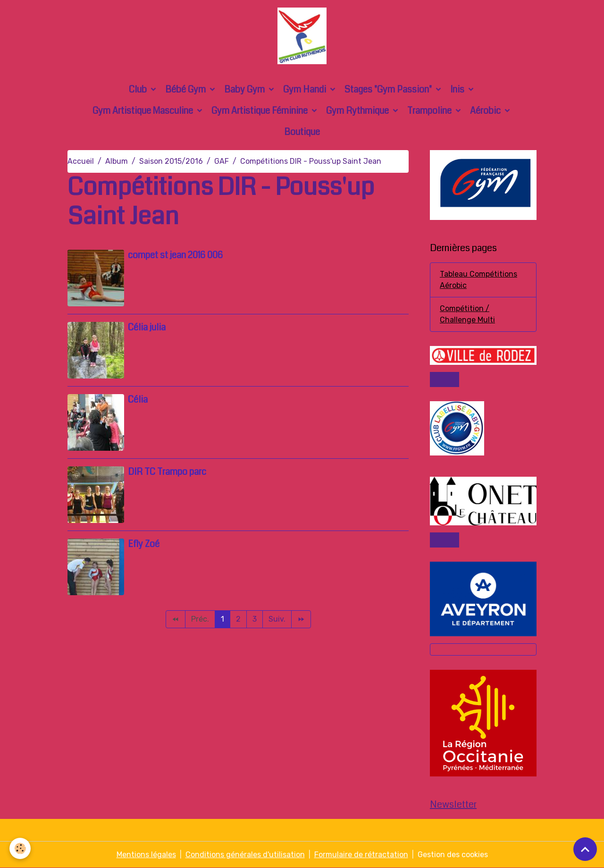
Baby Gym (245, 89)
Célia (138, 400)
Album (117, 161)
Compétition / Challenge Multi (467, 314)
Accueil (81, 161)
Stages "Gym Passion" (389, 89)
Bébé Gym (186, 89)
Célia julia (147, 327)
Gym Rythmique (358, 111)
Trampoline (430, 111)
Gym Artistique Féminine (260, 111)
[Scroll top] (585, 849)
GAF (222, 161)
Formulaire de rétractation (361, 855)
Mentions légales (146, 855)
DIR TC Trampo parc (167, 472)
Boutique (302, 132)
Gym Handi (306, 89)
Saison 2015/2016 (171, 161)
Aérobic (486, 111)
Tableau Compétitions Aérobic (478, 280)
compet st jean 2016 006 (175, 255)
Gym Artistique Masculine (144, 111)
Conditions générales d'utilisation (245, 855)
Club (139, 89)
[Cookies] (20, 848)
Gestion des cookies (453, 855)
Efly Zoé (144, 544)
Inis (458, 89)
